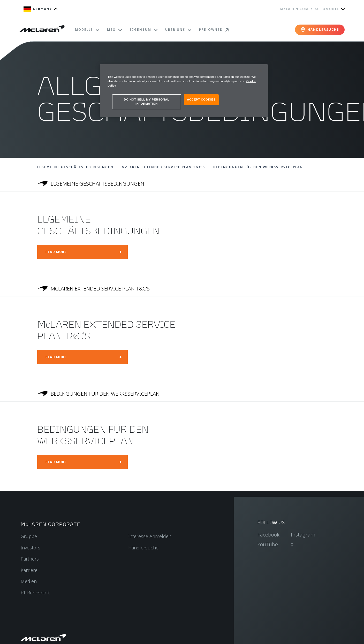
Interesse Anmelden (150, 536)
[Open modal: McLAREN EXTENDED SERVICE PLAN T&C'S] (82, 357)
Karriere (29, 570)
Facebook (268, 535)
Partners (30, 559)
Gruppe (29, 536)
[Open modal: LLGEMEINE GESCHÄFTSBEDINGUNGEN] (82, 252)
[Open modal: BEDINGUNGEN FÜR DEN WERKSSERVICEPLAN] (82, 462)
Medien (29, 581)
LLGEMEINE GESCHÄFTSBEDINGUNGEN (75, 167)
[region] (184, 91)
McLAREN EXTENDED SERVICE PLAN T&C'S (163, 167)
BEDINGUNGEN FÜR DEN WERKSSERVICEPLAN (258, 167)
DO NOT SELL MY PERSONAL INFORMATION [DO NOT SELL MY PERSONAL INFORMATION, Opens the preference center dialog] (147, 102)
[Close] (261, 71)
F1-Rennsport (35, 593)
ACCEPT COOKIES (201, 99)
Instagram (303, 535)
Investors (31, 548)
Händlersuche (143, 548)
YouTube (268, 544)
